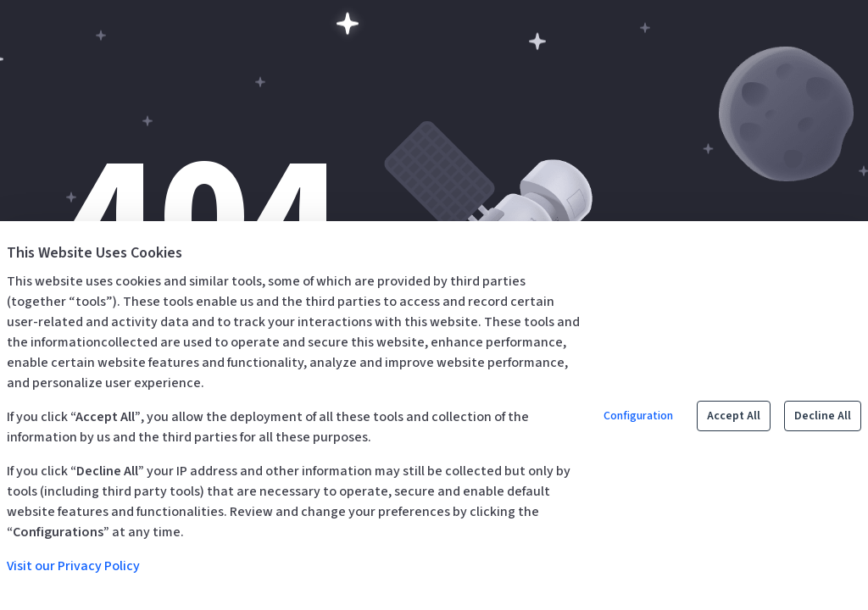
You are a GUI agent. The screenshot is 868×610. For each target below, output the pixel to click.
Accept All (734, 416)
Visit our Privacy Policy (73, 566)
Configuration (638, 416)
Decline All (823, 416)
